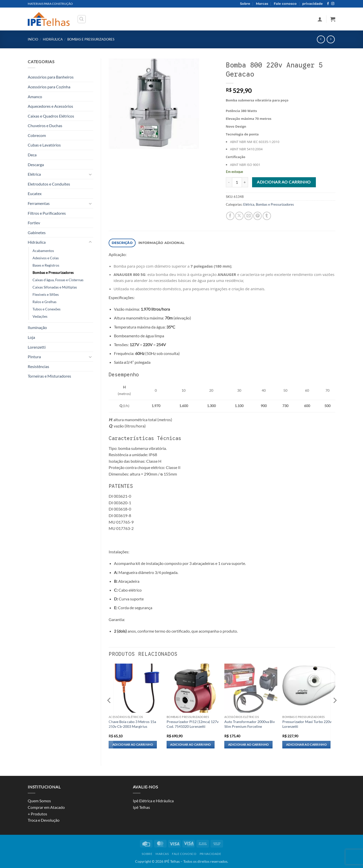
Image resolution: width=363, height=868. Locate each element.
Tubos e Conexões (47, 309)
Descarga (36, 165)
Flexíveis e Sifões (46, 294)
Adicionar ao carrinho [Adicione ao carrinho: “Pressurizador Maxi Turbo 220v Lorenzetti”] (306, 745)
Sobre (245, 4)
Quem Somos (39, 801)
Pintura (34, 357)
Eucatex (35, 193)
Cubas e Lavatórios (44, 145)
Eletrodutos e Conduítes (49, 184)
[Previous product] (331, 39)
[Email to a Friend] (248, 216)
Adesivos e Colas (46, 258)
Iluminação (37, 327)
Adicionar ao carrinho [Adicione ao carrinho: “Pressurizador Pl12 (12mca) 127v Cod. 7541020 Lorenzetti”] (190, 745)
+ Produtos (37, 814)
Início (33, 39)
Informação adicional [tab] (161, 243)
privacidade (312, 4)
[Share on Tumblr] (267, 216)
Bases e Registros (46, 265)
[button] (82, 19)
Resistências (38, 366)
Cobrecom (37, 135)
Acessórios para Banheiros (51, 77)
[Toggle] (90, 174)
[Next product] (321, 39)
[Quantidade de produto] (237, 182)
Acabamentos (43, 251)
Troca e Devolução (44, 820)
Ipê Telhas (141, 807)
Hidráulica (53, 39)
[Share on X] (239, 216)
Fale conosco (285, 4)
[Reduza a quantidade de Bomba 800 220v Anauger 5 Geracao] (229, 182)
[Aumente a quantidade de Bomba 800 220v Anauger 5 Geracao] (245, 182)
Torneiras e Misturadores (49, 376)
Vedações (40, 316)
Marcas (262, 4)
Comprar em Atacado (46, 807)
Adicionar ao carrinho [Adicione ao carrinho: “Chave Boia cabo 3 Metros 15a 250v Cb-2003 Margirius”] (133, 745)
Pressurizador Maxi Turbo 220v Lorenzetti (307, 724)
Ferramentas (39, 203)
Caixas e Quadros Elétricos (51, 116)
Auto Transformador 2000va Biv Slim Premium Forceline (250, 724)
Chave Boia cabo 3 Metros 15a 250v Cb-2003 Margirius (132, 724)
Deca (32, 155)
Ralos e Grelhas (44, 302)
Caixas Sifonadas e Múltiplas (55, 287)
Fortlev (34, 223)
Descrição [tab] (122, 243)
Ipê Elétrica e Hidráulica (153, 801)
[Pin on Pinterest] (258, 216)
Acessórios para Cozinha (49, 87)
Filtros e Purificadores (47, 213)
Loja (31, 337)
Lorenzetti (37, 347)
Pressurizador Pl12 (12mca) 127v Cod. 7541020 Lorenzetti (193, 724)
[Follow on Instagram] (333, 4)
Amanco (35, 97)
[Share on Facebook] (230, 216)
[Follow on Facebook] (328, 4)
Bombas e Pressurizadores (91, 39)
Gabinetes (37, 232)
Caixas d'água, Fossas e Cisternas (58, 280)
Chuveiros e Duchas (45, 125)
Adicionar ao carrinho (284, 182)
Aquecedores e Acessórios (50, 106)
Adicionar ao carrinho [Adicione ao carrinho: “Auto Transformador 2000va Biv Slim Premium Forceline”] (248, 745)
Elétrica (34, 174)
